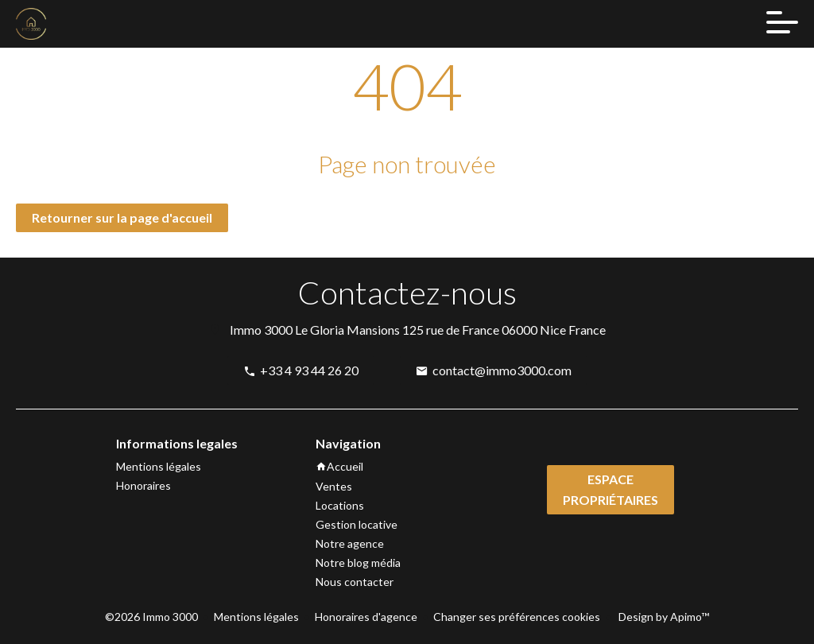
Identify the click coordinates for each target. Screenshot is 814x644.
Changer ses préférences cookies (517, 617)
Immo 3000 (261, 330)
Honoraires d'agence (366, 617)
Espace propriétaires (610, 489)
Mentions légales (256, 617)
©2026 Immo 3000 (151, 617)
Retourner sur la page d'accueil (122, 217)
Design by (663, 617)
